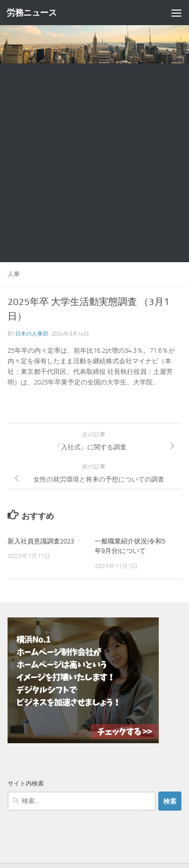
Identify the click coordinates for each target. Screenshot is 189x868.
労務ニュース (31, 13)
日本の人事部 (32, 334)
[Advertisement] (94, 163)
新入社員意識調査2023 (41, 541)
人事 (14, 274)
